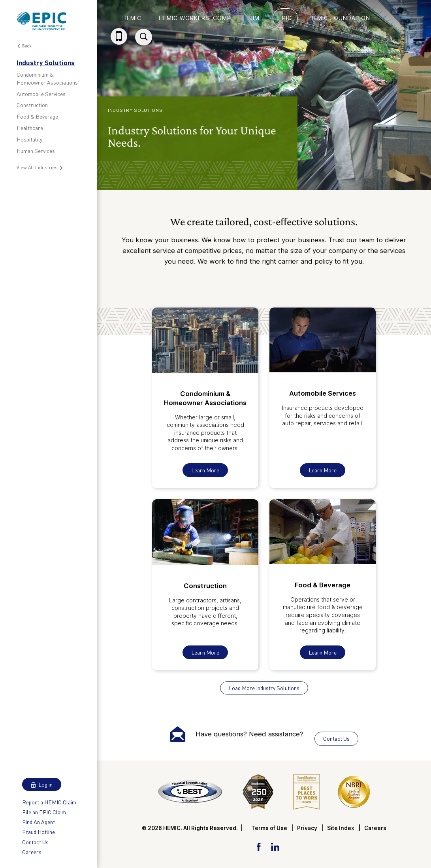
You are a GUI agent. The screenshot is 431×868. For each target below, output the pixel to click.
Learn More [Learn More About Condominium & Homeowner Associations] (205, 470)
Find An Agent (39, 822)
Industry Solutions (46, 62)
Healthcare (30, 128)
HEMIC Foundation (340, 18)
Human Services (36, 151)
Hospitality (29, 139)
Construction (32, 105)
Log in (42, 784)
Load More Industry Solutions (264, 688)
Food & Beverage (37, 116)
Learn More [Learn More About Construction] (205, 652)
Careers (32, 852)
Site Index (341, 828)
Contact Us (35, 842)
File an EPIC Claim (44, 812)
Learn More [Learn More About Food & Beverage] (323, 652)
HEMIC (132, 18)
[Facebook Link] (259, 846)
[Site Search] (144, 37)
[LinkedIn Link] (275, 846)
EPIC (285, 18)
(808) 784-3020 (120, 44)
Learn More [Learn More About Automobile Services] (323, 470)
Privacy (307, 828)
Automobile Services (41, 94)
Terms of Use (269, 828)
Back (24, 46)
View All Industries (40, 167)
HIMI (255, 18)
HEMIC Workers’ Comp (195, 18)
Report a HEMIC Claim (49, 802)
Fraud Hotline (39, 832)
